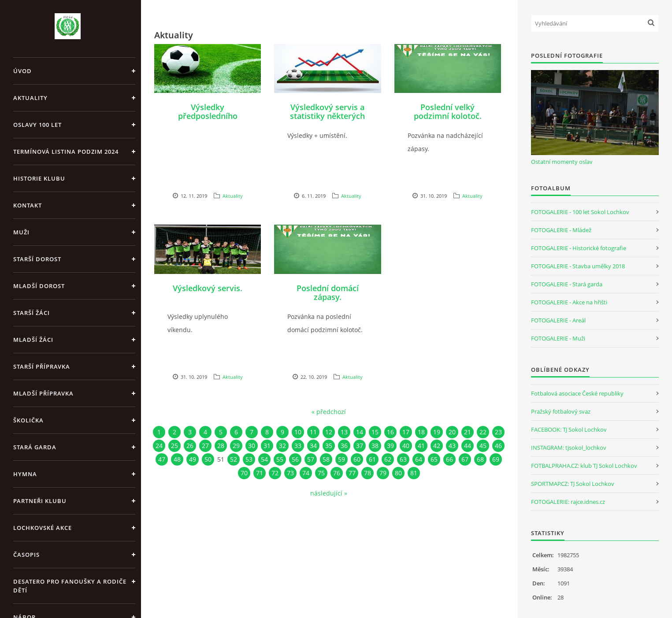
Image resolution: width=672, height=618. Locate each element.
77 (352, 473)
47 (162, 459)
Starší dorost (37, 259)
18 (421, 432)
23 (498, 432)
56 (295, 459)
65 (434, 459)
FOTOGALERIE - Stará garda (567, 284)
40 (406, 446)
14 (360, 432)
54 (264, 459)
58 (326, 459)
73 (290, 473)
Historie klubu (39, 178)
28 (221, 446)
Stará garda (35, 447)
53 (249, 459)
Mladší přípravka (43, 393)
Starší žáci (32, 313)
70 (244, 473)
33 (298, 446)
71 (260, 473)
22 (483, 432)
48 (177, 459)
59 (342, 459)
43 (452, 446)
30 (252, 446)
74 (306, 473)
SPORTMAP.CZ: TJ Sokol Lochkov (573, 484)
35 (329, 446)
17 (406, 432)
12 (329, 432)
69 (496, 459)
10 (298, 432)
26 (190, 446)
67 (465, 459)
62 (388, 459)
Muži (21, 232)
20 (452, 432)
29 (236, 446)
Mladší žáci (33, 340)
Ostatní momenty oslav (562, 162)
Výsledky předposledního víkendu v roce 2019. (208, 116)
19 (437, 432)
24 (159, 446)
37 (360, 446)
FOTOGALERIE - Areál (558, 320)
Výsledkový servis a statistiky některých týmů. (327, 116)
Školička (28, 420)
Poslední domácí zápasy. (328, 292)
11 (313, 432)
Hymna (25, 474)
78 (368, 473)
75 (321, 473)
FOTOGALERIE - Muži (558, 338)
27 (205, 446)
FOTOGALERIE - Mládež (561, 230)
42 (437, 446)
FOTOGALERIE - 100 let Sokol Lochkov (580, 212)
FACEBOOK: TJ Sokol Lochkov (569, 429)
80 (398, 473)
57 (311, 459)
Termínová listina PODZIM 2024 (66, 152)
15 (375, 432)
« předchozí (329, 412)
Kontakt (28, 205)
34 (313, 446)
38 (375, 446)
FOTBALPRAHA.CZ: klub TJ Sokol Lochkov (584, 466)
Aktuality (30, 98)
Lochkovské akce (43, 528)
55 (280, 459)
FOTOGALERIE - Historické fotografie (579, 248)
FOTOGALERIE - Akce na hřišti (569, 302)
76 (337, 473)
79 (383, 473)
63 (403, 459)
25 (174, 446)
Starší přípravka (42, 366)
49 (193, 459)
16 (390, 432)
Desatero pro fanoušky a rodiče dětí (70, 586)
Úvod (22, 71)
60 (357, 459)
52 (234, 459)
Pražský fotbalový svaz (561, 411)
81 (414, 473)
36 (344, 446)
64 (419, 459)
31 (267, 446)
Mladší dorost (39, 286)
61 (372, 459)
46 (498, 446)
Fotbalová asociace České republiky (577, 393)
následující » (329, 493)
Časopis (26, 555)
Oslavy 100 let (37, 125)
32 (282, 446)
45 (483, 446)
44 (468, 446)
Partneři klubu (40, 501)
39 (390, 446)
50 (208, 459)
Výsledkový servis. (208, 288)
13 (344, 432)
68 (480, 459)
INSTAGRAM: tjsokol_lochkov (569, 448)
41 (421, 446)
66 (449, 459)
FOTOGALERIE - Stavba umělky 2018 (578, 266)
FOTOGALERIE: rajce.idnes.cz (568, 502)
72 (275, 473)
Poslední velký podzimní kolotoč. (448, 111)
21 (468, 432)
